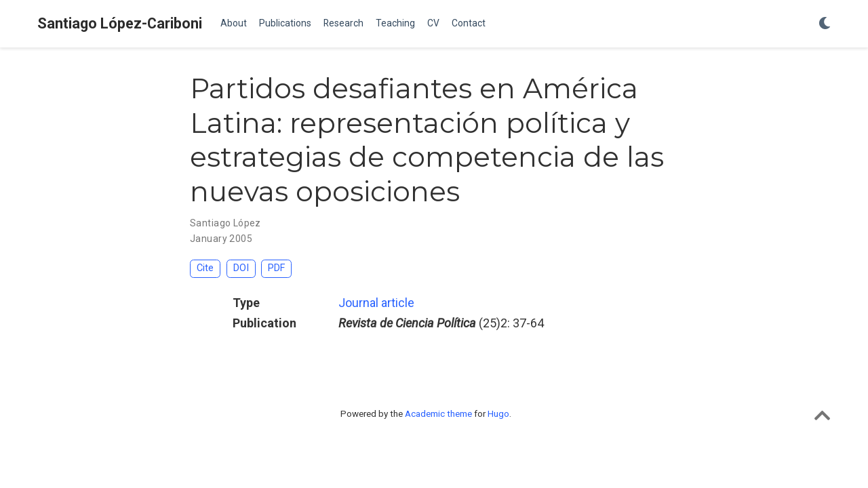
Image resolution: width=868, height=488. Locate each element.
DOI (241, 268)
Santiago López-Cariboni (120, 23)
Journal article (376, 303)
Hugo (498, 413)
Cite (205, 268)
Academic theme (438, 413)
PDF (276, 268)
